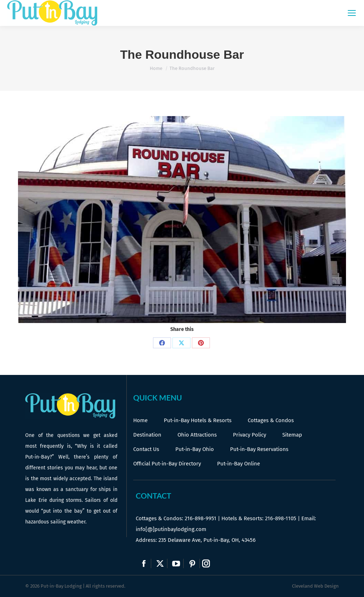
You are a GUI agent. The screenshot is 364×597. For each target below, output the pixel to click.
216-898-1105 (281, 518)
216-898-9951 (201, 518)
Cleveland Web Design (315, 586)
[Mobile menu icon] (352, 13)
